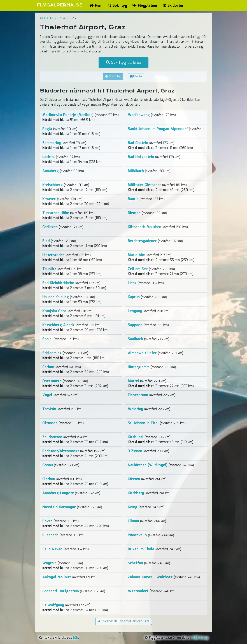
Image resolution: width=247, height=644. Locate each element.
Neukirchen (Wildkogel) (148, 465)
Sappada (135, 325)
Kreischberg (53, 185)
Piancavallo (137, 535)
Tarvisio (49, 409)
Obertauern (52, 381)
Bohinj (47, 339)
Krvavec (49, 199)
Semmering (52, 143)
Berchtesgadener (142, 241)
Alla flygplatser (57, 18)
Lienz (132, 283)
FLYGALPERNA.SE (60, 5)
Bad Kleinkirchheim (58, 283)
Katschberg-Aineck (58, 325)
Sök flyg (117, 6)
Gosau (48, 465)
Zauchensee (52, 437)
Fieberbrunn (138, 395)
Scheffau (135, 563)
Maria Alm (137, 255)
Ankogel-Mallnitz (57, 577)
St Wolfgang (53, 605)
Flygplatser (145, 6)
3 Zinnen (135, 451)
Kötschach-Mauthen (145, 227)
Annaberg (51, 171)
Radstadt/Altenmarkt (61, 451)
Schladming (52, 353)
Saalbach (135, 339)
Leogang (135, 311)
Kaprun (134, 297)
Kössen (134, 479)
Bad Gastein (138, 143)
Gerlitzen (50, 227)
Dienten (134, 213)
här (76, 638)
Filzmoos (50, 423)
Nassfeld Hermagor (59, 507)
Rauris (133, 199)
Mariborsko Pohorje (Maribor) (68, 115)
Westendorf (138, 591)
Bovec (47, 521)
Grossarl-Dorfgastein (61, 591)
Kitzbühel (136, 437)
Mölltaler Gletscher (144, 185)
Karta (136, 77)
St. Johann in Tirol (143, 423)
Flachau (49, 479)
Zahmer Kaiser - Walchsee (150, 577)
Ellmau (133, 521)
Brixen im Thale (141, 549)
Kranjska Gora (54, 311)
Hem (96, 6)
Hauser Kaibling (56, 297)
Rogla (47, 129)
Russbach (50, 535)
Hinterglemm (139, 367)
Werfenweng (139, 115)
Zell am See (138, 269)
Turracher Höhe (56, 213)
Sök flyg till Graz (124, 63)
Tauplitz (49, 269)
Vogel (47, 395)
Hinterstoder (53, 255)
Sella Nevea (52, 549)
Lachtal (49, 157)
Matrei (133, 381)
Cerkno (48, 367)
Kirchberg (136, 493)
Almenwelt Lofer (142, 353)
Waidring (135, 409)
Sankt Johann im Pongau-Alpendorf (158, 129)
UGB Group (200, 638)
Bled (46, 241)
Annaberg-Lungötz (58, 493)
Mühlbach (136, 171)
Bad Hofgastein (141, 157)
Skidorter (173, 6)
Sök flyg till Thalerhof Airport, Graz (124, 621)
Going (133, 507)
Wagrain (49, 563)
